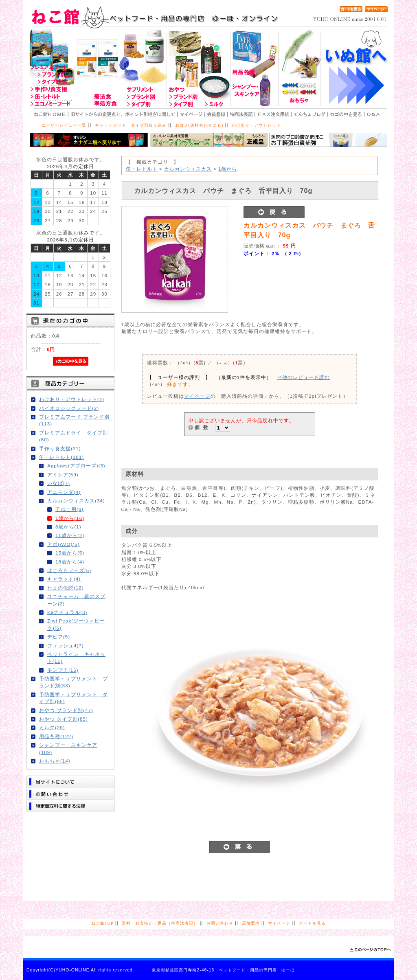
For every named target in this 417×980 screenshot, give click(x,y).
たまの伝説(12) (66, 588)
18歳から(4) (70, 562)
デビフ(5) (59, 637)
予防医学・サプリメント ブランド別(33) (74, 682)
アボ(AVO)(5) (64, 544)
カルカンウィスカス (188, 169)
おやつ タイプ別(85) (64, 719)
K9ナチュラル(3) (67, 612)
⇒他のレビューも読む (303, 377)
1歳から (228, 169)
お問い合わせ (220, 923)
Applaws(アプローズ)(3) (76, 466)
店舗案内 (251, 923)
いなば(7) (59, 483)
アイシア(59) (63, 475)
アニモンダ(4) (64, 492)
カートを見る (312, 923)
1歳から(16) (70, 518)
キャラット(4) (64, 579)
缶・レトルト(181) (61, 457)
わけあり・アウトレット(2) (72, 399)
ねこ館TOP (102, 923)
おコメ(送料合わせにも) (199, 125)
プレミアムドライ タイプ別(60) (74, 436)
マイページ (197, 396)
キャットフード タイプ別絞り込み (131, 125)
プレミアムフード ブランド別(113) (74, 420)
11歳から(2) (70, 535)
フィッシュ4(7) (66, 646)
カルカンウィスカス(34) (76, 501)
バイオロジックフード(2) (69, 408)
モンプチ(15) (63, 670)
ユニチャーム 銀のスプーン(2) (76, 600)
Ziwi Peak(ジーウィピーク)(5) (76, 624)
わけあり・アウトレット (256, 125)
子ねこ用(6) (69, 509)
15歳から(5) (70, 553)
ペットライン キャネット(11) (76, 658)
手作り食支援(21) (60, 448)
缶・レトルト (142, 169)
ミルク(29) (52, 727)
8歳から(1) (68, 527)
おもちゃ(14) (55, 761)
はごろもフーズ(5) (69, 570)
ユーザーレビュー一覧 (64, 125)
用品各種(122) (56, 736)
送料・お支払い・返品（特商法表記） (160, 923)
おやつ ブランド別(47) (66, 710)
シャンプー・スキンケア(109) (68, 748)
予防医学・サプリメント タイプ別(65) (74, 698)
